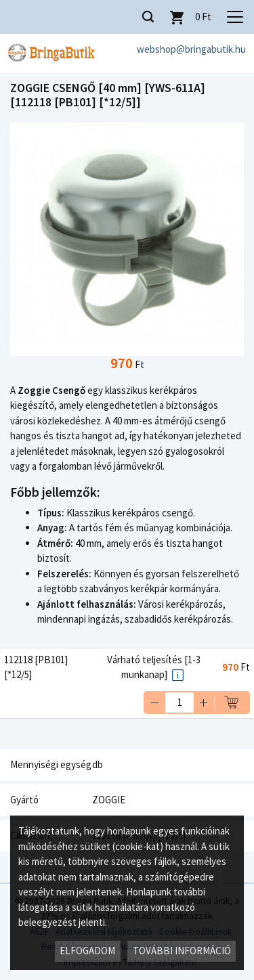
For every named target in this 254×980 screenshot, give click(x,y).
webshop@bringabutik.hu (191, 49)
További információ (182, 951)
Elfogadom (87, 951)
